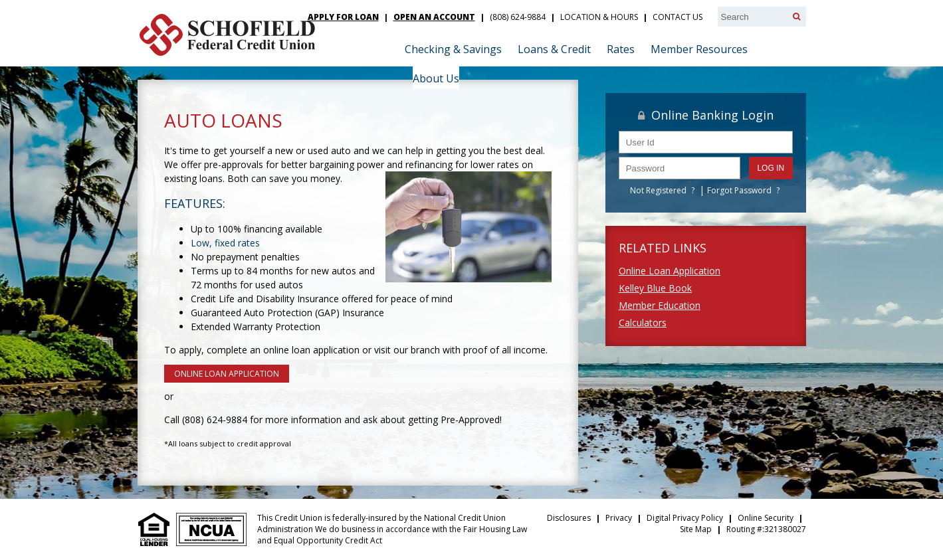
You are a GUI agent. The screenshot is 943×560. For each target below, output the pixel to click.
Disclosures (569, 518)
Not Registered (658, 190)
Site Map (696, 529)
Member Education (660, 305)
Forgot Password (739, 190)
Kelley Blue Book (655, 288)
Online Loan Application (670, 271)
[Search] (796, 17)
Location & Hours (599, 17)
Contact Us (678, 17)
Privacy (619, 518)
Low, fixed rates (225, 243)
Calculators (643, 323)
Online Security (766, 518)
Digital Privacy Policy (685, 518)
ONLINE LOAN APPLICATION (227, 374)
